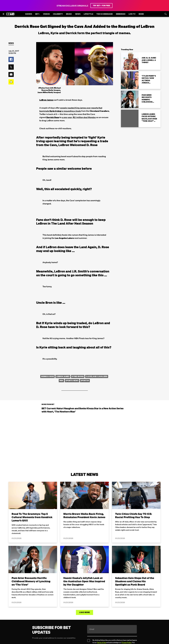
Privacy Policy (126, 642)
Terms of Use (102, 642)
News (11, 43)
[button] (11, 60)
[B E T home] (10, 15)
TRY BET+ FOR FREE (101, 6)
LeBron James (46, 100)
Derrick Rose (53, 117)
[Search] (166, 14)
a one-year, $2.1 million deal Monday (79, 117)
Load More (84, 612)
